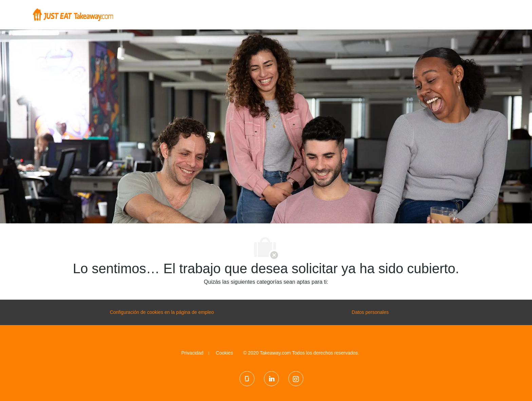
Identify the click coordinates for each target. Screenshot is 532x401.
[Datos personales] (370, 313)
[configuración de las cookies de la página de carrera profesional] (162, 313)
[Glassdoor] (247, 379)
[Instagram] (296, 379)
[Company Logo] (73, 14)
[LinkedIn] (271, 379)
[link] (192, 353)
